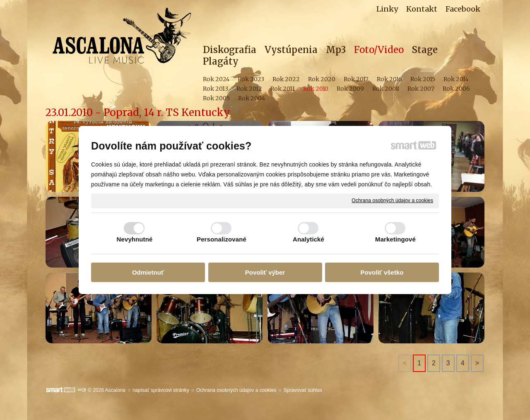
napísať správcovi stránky (161, 390)
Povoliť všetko (382, 272)
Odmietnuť (148, 272)
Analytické (308, 239)
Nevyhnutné (135, 239)
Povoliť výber (265, 272)
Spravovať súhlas (303, 390)
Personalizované (222, 239)
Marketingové (395, 239)
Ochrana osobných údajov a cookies (392, 200)
